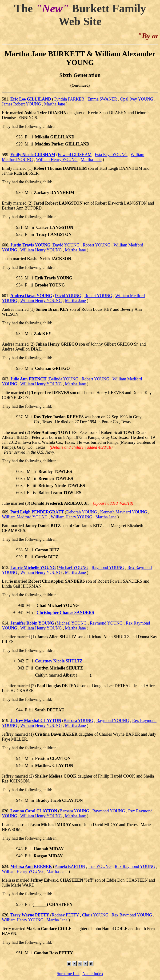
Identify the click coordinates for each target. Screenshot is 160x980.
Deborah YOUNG (82, 512)
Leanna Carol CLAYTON (34, 811)
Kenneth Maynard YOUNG (124, 512)
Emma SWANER (102, 99)
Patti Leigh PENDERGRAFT (37, 512)
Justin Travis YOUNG (30, 245)
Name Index (93, 974)
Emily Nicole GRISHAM (33, 155)
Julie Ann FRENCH (28, 379)
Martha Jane (55, 104)
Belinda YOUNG (64, 379)
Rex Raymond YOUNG (135, 867)
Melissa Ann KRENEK (31, 867)
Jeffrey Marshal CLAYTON (36, 721)
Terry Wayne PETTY (30, 915)
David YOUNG (66, 245)
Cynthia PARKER (69, 99)
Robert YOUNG (97, 245)
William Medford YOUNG (25, 517)
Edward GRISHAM (75, 155)
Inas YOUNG (100, 867)
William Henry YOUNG (57, 160)
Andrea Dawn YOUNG (31, 296)
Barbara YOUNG (78, 721)
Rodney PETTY (65, 915)
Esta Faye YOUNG (111, 155)
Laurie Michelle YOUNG (33, 568)
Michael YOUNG (73, 568)
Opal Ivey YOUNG (137, 99)
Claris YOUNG (95, 915)
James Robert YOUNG (21, 104)
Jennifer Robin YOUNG (32, 623)
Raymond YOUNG (108, 568)
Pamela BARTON (70, 867)
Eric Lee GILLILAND (31, 99)
